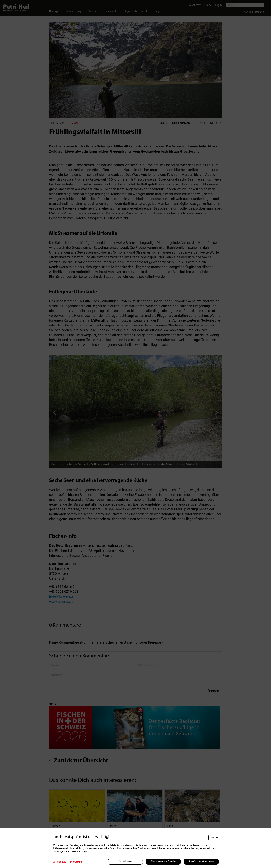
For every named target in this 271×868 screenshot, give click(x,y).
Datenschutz (59, 862)
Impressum (76, 862)
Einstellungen (125, 862)
